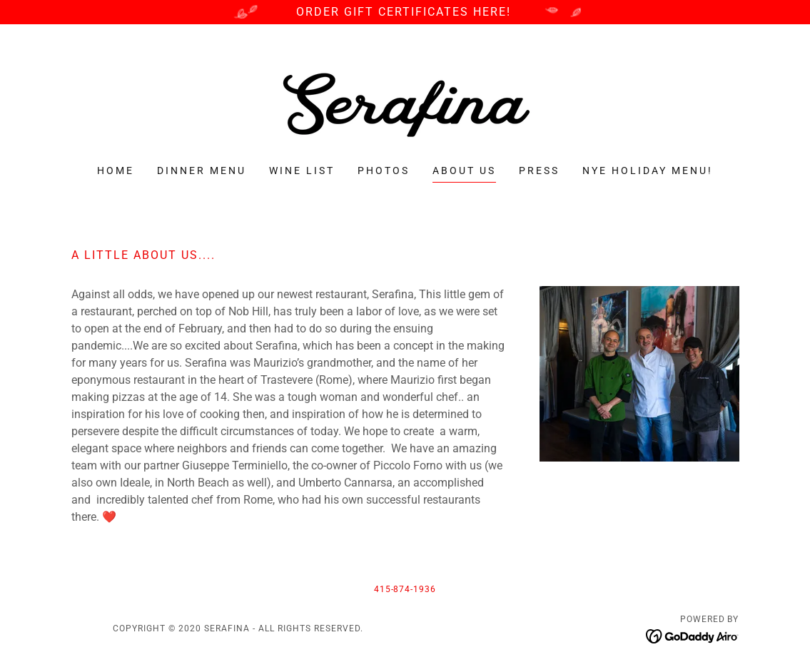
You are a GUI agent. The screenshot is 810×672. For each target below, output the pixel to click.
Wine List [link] (302, 170)
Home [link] (116, 170)
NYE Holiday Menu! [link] (648, 170)
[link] (405, 104)
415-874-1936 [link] (405, 589)
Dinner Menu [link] (202, 170)
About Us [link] (464, 170)
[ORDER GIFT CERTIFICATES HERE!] (405, 12)
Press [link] (539, 170)
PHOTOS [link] (384, 170)
